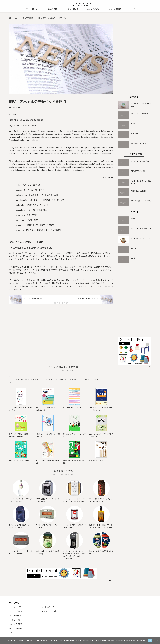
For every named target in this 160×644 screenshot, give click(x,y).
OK (150, 641)
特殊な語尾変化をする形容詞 (141, 201)
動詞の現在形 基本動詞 (138, 191)
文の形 (133, 123)
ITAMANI (81, 4)
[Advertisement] (61, 335)
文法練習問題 (52, 9)
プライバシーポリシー (52, 611)
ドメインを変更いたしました (141, 238)
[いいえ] (157, 641)
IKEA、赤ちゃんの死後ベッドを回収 (37, 101)
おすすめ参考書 (93, 9)
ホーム (13, 18)
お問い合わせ (48, 607)
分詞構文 (134, 219)
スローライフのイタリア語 (72, 408)
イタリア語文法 (31, 9)
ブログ (132, 9)
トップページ (15, 607)
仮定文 (133, 258)
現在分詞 (134, 248)
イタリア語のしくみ (96, 460)
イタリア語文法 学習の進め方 (141, 114)
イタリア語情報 (72, 9)
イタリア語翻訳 (115, 9)
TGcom (110, 177)
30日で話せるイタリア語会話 (19, 460)
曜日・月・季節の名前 (138, 143)
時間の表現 (134, 133)
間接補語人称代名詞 (138, 171)
